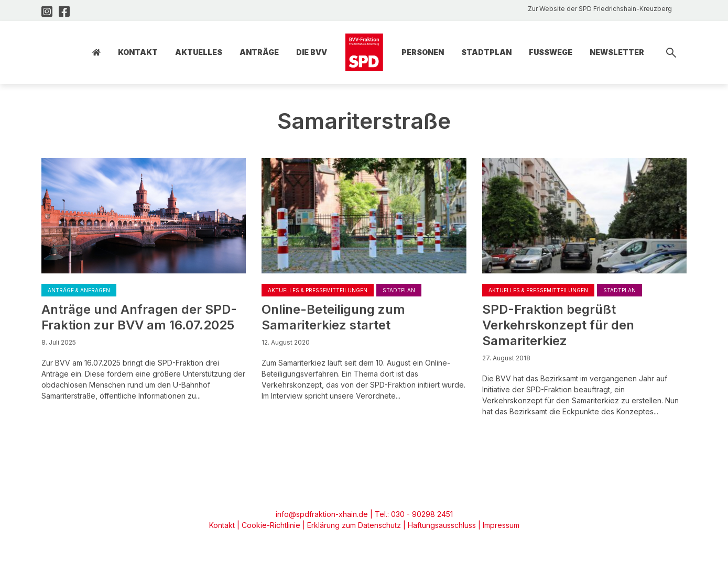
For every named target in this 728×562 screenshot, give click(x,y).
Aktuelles (199, 52)
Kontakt (138, 52)
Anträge (259, 52)
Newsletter (617, 52)
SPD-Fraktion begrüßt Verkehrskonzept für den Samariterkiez (558, 325)
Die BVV (312, 52)
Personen (423, 52)
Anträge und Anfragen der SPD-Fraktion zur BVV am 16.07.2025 (139, 317)
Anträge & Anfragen (79, 290)
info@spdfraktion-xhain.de (322, 514)
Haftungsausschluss (442, 525)
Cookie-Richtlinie (271, 525)
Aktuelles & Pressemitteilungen (318, 290)
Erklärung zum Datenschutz (354, 525)
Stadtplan (486, 52)
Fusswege (551, 52)
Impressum (501, 525)
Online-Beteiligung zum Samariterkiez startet (333, 317)
